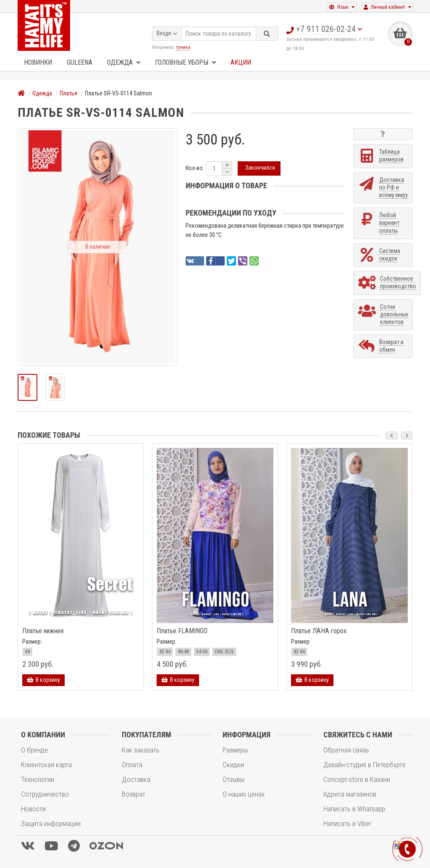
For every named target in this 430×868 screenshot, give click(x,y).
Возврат (134, 794)
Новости (33, 809)
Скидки (233, 765)
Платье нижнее (43, 631)
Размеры (235, 750)
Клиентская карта (46, 765)
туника (183, 46)
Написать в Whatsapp (354, 809)
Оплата (132, 765)
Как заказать (141, 750)
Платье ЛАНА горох (319, 631)
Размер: (32, 642)
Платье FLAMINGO (182, 631)
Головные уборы (185, 62)
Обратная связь (346, 750)
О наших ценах (244, 794)
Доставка (136, 779)
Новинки (38, 62)
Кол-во (194, 168)
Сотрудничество (45, 794)
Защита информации (51, 823)
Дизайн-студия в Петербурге (364, 765)
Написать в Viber (347, 823)
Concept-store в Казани (357, 779)
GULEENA (80, 62)
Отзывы (233, 779)
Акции (241, 62)
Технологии (38, 779)
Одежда (124, 62)
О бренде (34, 750)
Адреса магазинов (350, 794)
